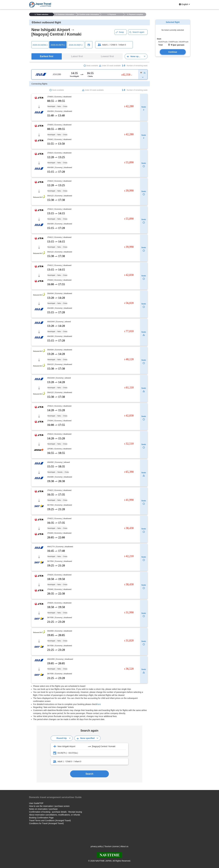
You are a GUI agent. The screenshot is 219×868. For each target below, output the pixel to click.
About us (124, 846)
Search (89, 774)
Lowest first (107, 56)
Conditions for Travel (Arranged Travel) (46, 823)
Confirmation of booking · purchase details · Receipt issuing (56, 812)
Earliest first (47, 56)
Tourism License (112, 846)
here (99, 704)
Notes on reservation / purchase (43, 809)
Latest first (77, 56)
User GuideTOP (36, 803)
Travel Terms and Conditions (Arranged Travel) (50, 821)
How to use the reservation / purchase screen (49, 806)
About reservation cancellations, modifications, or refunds (55, 815)
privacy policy (97, 846)
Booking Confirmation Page (41, 818)
